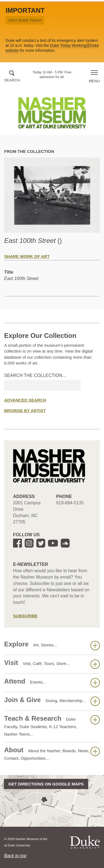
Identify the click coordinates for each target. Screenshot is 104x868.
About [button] (52, 753)
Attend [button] (52, 682)
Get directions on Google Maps (46, 784)
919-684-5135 (70, 503)
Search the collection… (35, 375)
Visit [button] (52, 664)
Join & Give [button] (52, 701)
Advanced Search (25, 400)
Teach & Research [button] (52, 726)
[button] (12, 77)
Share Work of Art (27, 256)
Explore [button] (52, 645)
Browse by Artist (25, 411)
